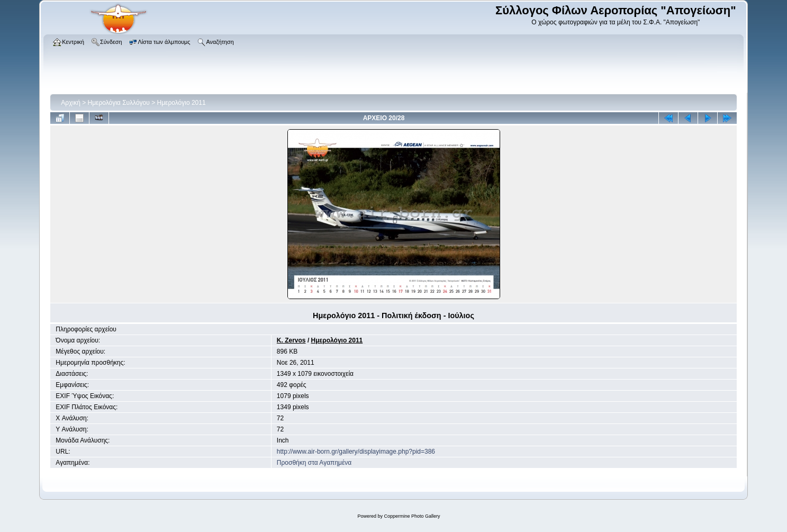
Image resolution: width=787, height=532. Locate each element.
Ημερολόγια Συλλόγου (119, 103)
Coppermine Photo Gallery (412, 516)
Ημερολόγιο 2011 (182, 103)
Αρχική (70, 103)
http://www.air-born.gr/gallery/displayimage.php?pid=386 (356, 452)
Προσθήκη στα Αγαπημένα (314, 463)
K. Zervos (291, 340)
